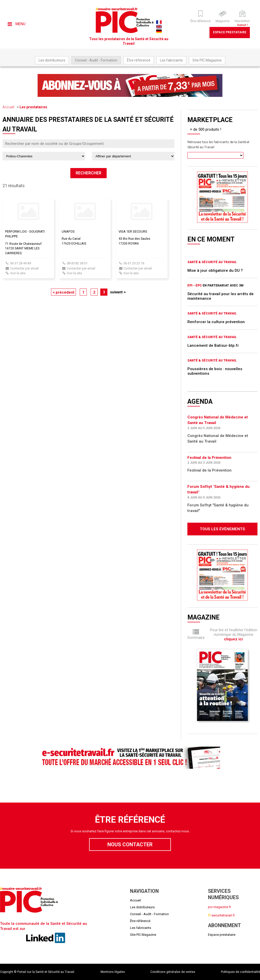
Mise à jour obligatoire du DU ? (215, 270)
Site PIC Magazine (207, 60)
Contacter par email (24, 268)
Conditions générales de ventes (173, 972)
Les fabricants (171, 60)
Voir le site (18, 273)
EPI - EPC (195, 285)
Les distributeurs (52, 60)
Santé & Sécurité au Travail (212, 262)
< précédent (63, 292)
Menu (17, 24)
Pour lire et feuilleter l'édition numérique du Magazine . (234, 635)
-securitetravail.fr (221, 915)
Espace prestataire (230, 32)
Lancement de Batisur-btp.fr (213, 345)
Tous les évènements (222, 529)
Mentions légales (113, 972)
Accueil (8, 107)
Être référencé (139, 60)
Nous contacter (130, 845)
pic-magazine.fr (220, 907)
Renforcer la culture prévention (216, 322)
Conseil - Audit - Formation (96, 60)
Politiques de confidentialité (240, 972)
